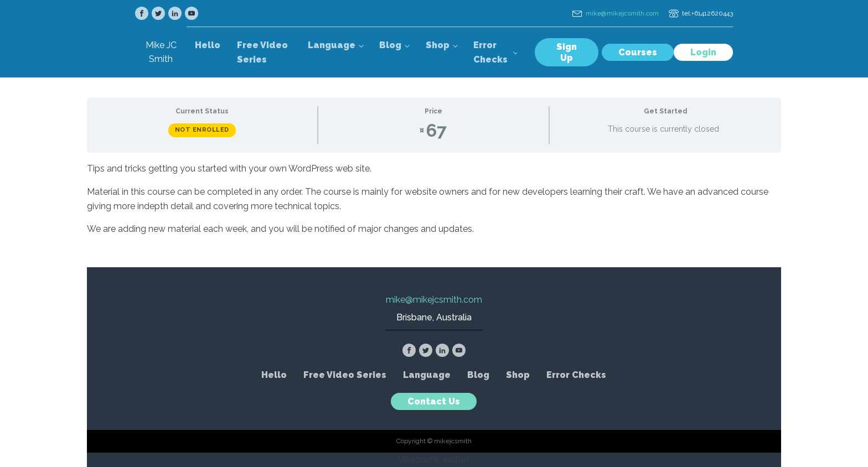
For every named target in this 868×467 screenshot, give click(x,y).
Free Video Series (262, 52)
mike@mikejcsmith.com (622, 13)
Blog (390, 45)
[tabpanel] (434, 199)
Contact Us (434, 401)
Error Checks (490, 52)
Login (703, 52)
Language (332, 45)
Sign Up (567, 52)
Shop (438, 45)
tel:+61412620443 (707, 13)
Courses (638, 52)
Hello (208, 45)
